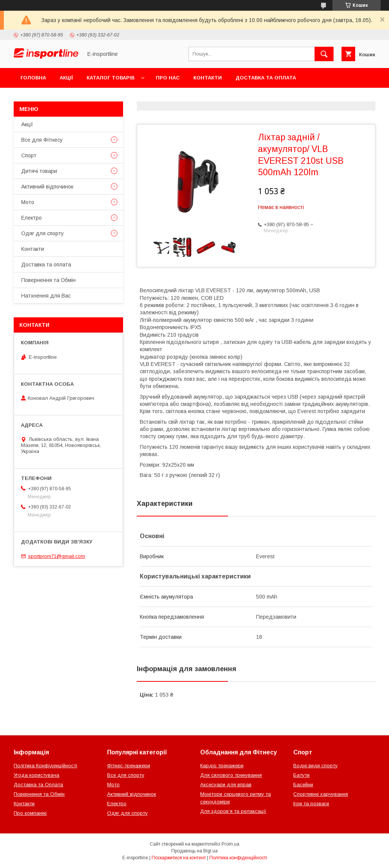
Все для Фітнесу (42, 140)
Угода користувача (36, 775)
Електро (32, 218)
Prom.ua (230, 844)
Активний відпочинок (47, 187)
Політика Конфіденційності (45, 766)
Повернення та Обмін (53, 97)
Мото (28, 202)
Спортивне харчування (321, 794)
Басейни (303, 785)
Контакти (208, 78)
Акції (66, 78)
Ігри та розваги (311, 804)
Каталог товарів (111, 78)
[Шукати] (324, 54)
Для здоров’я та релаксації (233, 811)
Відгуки (109, 97)
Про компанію (30, 813)
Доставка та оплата (266, 78)
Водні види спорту (315, 766)
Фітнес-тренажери (129, 766)
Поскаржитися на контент (179, 858)
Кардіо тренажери (222, 766)
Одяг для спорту (43, 233)
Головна (33, 78)
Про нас (168, 78)
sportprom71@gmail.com (57, 556)
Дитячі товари (39, 171)
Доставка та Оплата (38, 785)
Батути (301, 775)
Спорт (29, 155)
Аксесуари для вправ (226, 785)
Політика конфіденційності (238, 858)
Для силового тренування (231, 775)
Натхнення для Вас (46, 296)
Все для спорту (126, 775)
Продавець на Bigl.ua (194, 851)
